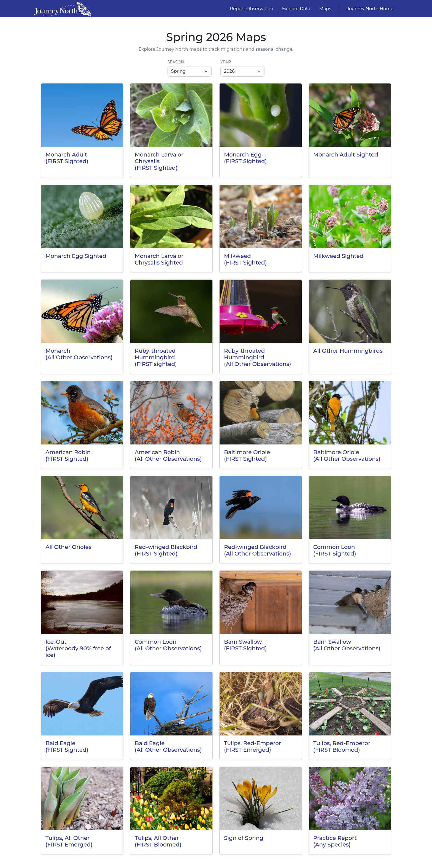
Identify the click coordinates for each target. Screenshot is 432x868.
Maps (325, 9)
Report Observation (252, 9)
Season (176, 62)
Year (226, 62)
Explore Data (296, 9)
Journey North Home (370, 9)
